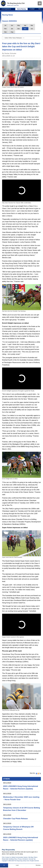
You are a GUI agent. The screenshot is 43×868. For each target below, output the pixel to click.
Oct (32, 29)
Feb (5, 29)
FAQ (3, 857)
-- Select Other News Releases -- (14, 38)
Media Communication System (20, 857)
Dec (19, 29)
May (19, 25)
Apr (25, 25)
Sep (5, 32)
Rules (36, 857)
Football (32, 9)
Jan (12, 29)
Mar (32, 25)
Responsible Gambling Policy (9, 859)
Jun (12, 25)
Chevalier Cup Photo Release (15, 819)
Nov (25, 29)
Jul (5, 25)
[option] (21, 9)
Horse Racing (21, 9)
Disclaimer (25, 859)
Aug (12, 32)
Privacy (20, 859)
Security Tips (32, 859)
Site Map (31, 857)
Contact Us (8, 857)
